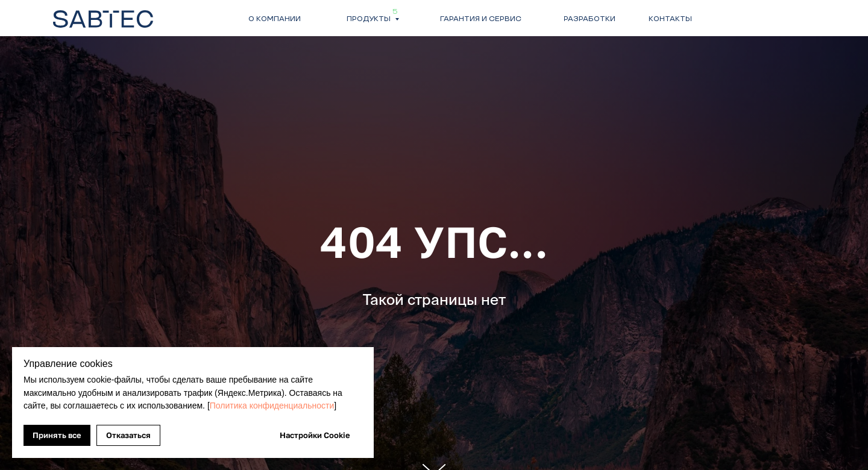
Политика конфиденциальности (272, 406)
